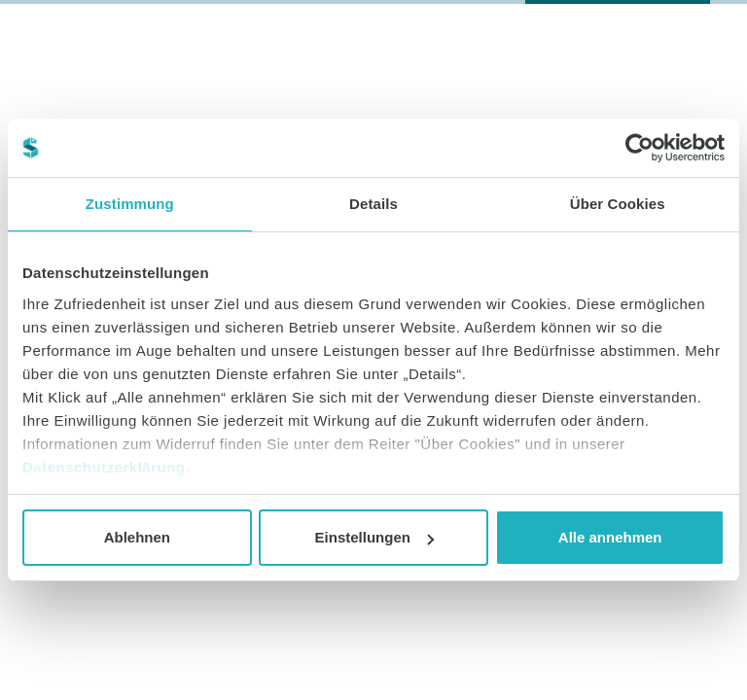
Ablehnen (137, 537)
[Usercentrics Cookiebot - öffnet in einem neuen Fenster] (640, 148)
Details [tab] (373, 204)
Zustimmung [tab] (130, 204)
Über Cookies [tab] (618, 204)
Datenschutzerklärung (104, 467)
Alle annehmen (610, 537)
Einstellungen (374, 537)
